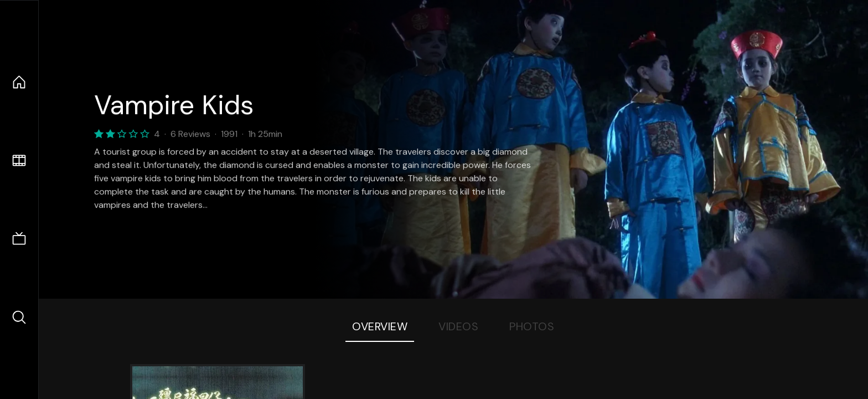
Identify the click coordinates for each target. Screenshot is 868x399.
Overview (380, 326)
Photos (532, 326)
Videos (458, 326)
